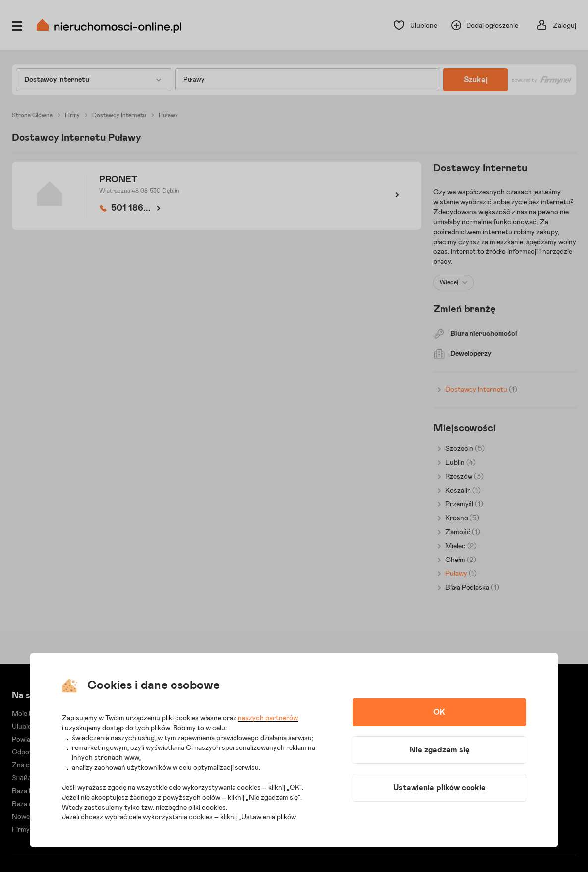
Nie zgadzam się (440, 750)
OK (439, 712)
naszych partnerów (268, 718)
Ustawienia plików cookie (440, 788)
